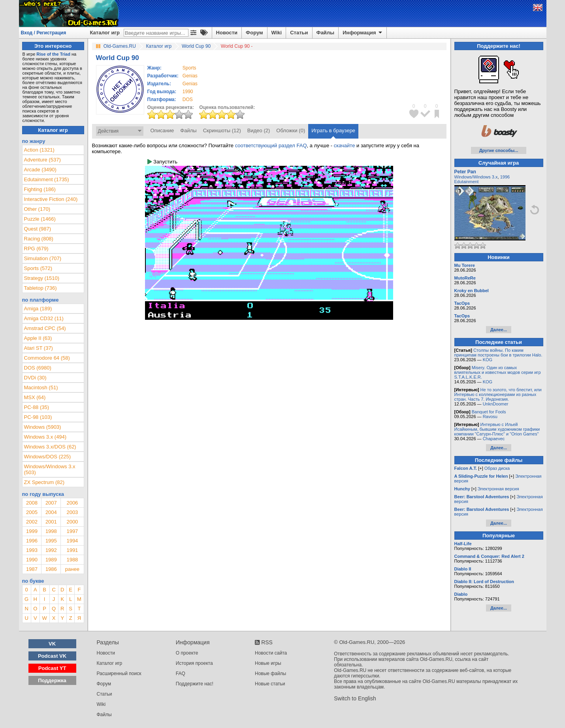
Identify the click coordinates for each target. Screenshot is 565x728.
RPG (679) (36, 249)
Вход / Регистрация (44, 33)
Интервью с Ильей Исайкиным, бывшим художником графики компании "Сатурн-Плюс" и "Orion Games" (497, 429)
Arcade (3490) (40, 170)
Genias (190, 76)
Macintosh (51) (41, 387)
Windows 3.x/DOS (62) (50, 447)
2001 (51, 522)
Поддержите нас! (195, 684)
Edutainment (467, 182)
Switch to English (355, 698)
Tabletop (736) (40, 288)
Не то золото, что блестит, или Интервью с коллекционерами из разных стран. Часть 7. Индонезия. (498, 394)
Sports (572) (38, 268)
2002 (32, 522)
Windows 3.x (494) (45, 437)
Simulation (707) (43, 258)
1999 (32, 531)
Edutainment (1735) (47, 179)
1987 (32, 569)
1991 (72, 550)
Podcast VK (52, 656)
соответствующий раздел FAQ (271, 145)
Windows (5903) (43, 427)
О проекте (187, 653)
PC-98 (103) (38, 417)
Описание (162, 130)
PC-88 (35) (37, 407)
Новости (227, 33)
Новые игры (268, 663)
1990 (188, 92)
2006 (72, 503)
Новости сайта (271, 653)
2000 (72, 522)
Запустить (162, 162)
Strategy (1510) (42, 278)
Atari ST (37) (39, 348)
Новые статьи (270, 684)
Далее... (499, 330)
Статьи (299, 33)
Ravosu (490, 417)
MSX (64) (35, 397)
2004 (51, 512)
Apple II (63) (38, 338)
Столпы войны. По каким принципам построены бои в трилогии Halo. (498, 353)
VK (52, 644)
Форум (254, 33)
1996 (32, 541)
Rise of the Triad (53, 54)
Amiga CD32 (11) (44, 318)
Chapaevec (494, 439)
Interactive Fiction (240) (51, 199)
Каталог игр (105, 33)
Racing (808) (39, 239)
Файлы (326, 33)
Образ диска (497, 468)
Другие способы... (499, 150)
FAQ (181, 674)
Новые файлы (270, 674)
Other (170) (37, 209)
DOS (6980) (38, 368)
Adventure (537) (42, 160)
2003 (72, 512)
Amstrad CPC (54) (45, 328)
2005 (32, 512)
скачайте (345, 145)
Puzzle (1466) (40, 219)
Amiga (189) (38, 309)
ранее (72, 569)
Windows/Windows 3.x (476, 177)
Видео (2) (259, 130)
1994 (72, 541)
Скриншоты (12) (222, 130)
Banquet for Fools (489, 412)
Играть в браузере (333, 130)
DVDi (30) (35, 378)
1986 (51, 569)
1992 (51, 550)
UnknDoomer (496, 404)
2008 (32, 503)
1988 (72, 560)
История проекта (194, 663)
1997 (72, 531)
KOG (488, 360)
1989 (51, 560)
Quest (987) (38, 229)
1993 (32, 550)
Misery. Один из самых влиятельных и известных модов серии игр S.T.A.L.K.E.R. (498, 372)
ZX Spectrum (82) (44, 482)
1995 (51, 541)
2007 (51, 503)
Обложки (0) (291, 130)
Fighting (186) (40, 189)
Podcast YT (52, 668)
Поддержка (52, 680)
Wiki (277, 33)
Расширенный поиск (119, 674)
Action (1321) (39, 150)
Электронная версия (498, 489)
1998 (51, 531)
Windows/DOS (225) (47, 457)
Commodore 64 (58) (47, 358)
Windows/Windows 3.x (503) (50, 469)
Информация (363, 33)
